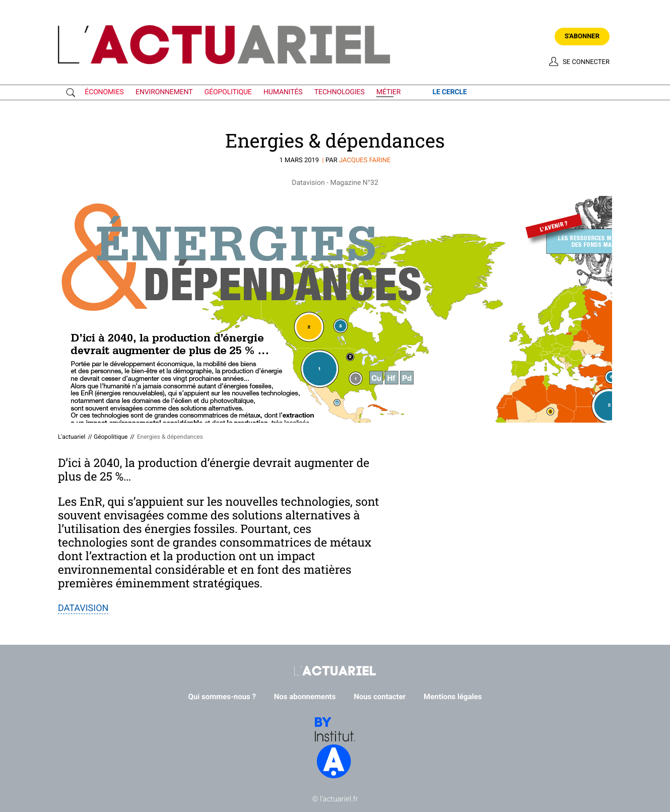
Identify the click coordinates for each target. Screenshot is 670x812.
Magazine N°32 (354, 183)
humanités (283, 92)
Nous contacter (380, 697)
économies (104, 92)
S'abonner (582, 37)
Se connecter (586, 62)
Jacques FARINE (365, 160)
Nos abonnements (305, 697)
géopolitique (228, 92)
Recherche (73, 93)
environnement (164, 92)
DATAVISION (83, 608)
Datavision (308, 183)
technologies (340, 92)
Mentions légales (453, 697)
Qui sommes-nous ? (222, 697)
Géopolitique (111, 437)
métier (388, 92)
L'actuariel (72, 437)
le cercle (449, 92)
